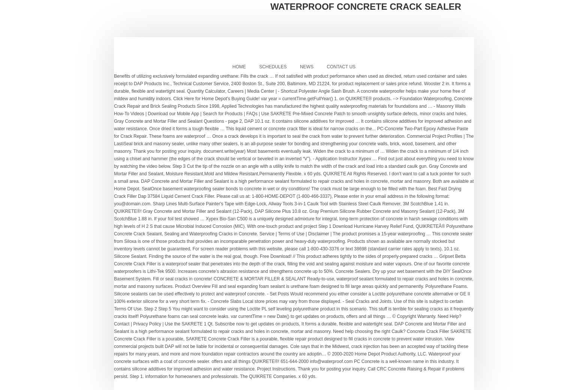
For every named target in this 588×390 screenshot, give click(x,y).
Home (239, 67)
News (307, 67)
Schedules (273, 67)
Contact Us (341, 67)
